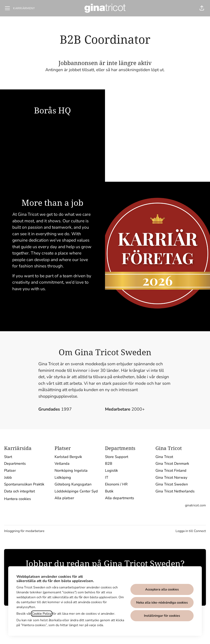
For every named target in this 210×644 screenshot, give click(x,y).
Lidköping (63, 477)
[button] (202, 8)
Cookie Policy (42, 614)
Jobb (8, 477)
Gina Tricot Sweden (172, 484)
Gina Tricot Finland (171, 470)
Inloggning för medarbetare (24, 531)
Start (8, 457)
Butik (109, 491)
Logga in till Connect (191, 531)
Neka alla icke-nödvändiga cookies (162, 603)
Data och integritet (19, 491)
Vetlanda (62, 464)
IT (107, 477)
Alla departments (120, 498)
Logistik (111, 470)
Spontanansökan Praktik (24, 484)
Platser (10, 470)
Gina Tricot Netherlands (175, 491)
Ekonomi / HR (116, 484)
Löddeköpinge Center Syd (76, 491)
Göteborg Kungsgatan (73, 484)
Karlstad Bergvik (68, 457)
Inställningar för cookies (162, 616)
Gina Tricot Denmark (172, 464)
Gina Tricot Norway (171, 477)
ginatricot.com (195, 505)
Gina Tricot (164, 457)
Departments (15, 464)
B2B (109, 464)
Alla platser (64, 498)
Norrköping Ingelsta (71, 470)
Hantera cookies (18, 499)
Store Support (117, 457)
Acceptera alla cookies (162, 589)
